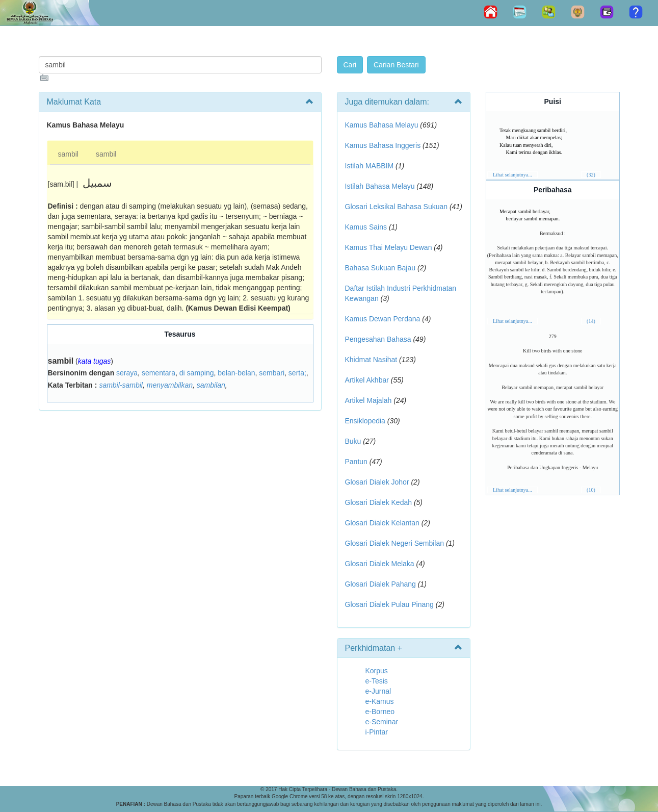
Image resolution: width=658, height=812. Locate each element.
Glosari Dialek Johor (377, 482)
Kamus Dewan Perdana (383, 319)
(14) (591, 321)
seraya (127, 373)
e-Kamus (380, 701)
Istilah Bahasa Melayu (380, 186)
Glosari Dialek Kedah (379, 502)
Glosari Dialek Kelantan (382, 523)
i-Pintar (377, 732)
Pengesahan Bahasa (378, 339)
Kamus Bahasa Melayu (383, 125)
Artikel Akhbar (367, 380)
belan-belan (236, 373)
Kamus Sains (366, 227)
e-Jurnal (378, 691)
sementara (159, 373)
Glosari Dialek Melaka (380, 564)
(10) (591, 490)
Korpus (377, 671)
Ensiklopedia (365, 421)
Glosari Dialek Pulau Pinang (389, 604)
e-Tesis (377, 681)
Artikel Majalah (369, 400)
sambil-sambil (121, 385)
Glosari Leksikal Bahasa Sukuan (397, 207)
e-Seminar (382, 722)
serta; (297, 373)
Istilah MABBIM (370, 166)
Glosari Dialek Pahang (380, 584)
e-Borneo (380, 712)
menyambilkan (170, 385)
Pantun (356, 462)
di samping (197, 373)
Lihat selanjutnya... (512, 175)
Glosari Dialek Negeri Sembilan (395, 543)
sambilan (211, 385)
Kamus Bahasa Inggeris (383, 145)
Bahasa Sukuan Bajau (380, 268)
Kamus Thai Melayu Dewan (389, 247)
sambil (68, 154)
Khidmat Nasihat (371, 360)
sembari (272, 373)
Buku (353, 441)
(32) (591, 175)
